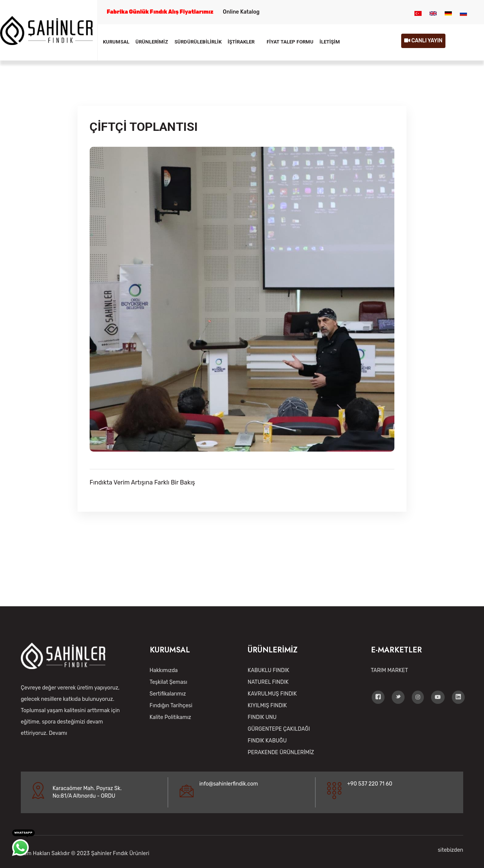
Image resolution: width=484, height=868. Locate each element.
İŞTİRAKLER (241, 42)
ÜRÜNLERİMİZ (152, 42)
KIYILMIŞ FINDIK (267, 706)
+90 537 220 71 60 (370, 784)
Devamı (58, 733)
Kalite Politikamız (171, 717)
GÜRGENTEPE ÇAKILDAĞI (279, 729)
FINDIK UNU (262, 717)
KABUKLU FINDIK (268, 670)
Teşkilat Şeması (169, 682)
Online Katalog (241, 12)
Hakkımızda (164, 670)
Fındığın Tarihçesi (171, 706)
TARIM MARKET (390, 670)
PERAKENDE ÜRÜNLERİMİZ (281, 752)
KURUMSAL (116, 42)
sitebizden (451, 850)
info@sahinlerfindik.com (229, 784)
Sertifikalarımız (168, 694)
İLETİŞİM (330, 42)
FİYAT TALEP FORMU (290, 42)
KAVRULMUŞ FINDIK (272, 694)
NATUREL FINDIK (268, 682)
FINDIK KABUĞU (267, 741)
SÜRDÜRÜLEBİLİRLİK (198, 42)
